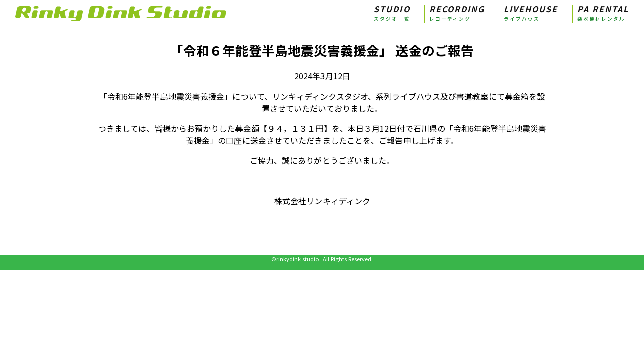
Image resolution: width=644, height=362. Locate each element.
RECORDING (457, 14)
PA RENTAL (603, 14)
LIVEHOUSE (531, 14)
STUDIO (392, 14)
